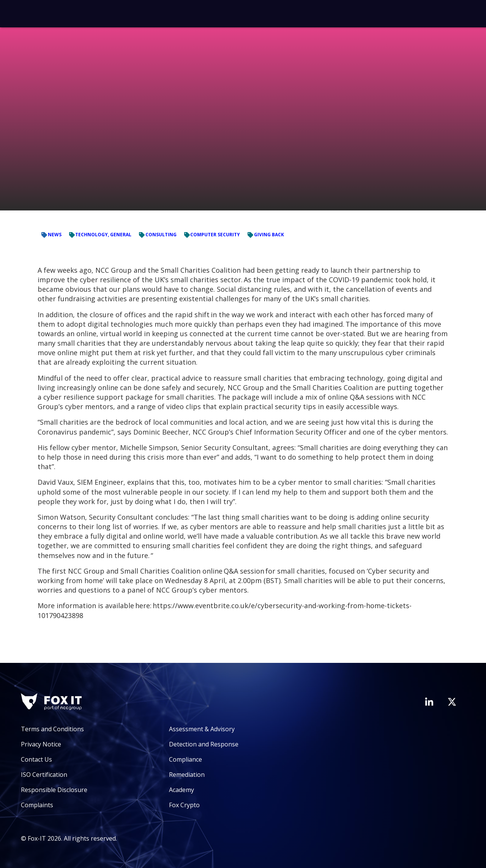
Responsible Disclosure (54, 790)
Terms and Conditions (52, 729)
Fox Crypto (184, 805)
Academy (181, 790)
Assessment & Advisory (202, 729)
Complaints (37, 805)
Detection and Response (204, 744)
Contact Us (36, 759)
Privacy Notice (41, 744)
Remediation (187, 775)
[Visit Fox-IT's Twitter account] (452, 702)
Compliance (185, 759)
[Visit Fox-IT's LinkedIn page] (429, 702)
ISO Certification (44, 775)
